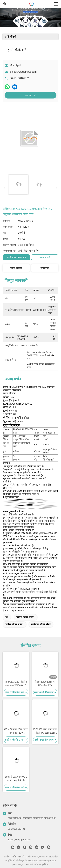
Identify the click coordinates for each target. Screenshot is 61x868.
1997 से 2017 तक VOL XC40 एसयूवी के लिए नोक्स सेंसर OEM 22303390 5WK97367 (16, 779)
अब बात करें (31, 95)
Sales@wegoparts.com (23, 72)
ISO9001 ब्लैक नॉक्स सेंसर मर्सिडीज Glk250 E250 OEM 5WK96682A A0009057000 (45, 731)
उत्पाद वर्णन (45, 268)
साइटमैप (22, 857)
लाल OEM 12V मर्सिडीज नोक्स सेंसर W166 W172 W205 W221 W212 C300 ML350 (16, 684)
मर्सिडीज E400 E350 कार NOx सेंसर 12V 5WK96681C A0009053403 (45, 684)
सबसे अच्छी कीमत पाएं (16, 257)
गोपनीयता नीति (9, 857)
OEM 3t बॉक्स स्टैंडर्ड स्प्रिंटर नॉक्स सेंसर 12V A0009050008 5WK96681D (16, 731)
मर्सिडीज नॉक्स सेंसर (41, 624)
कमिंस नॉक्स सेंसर (14, 624)
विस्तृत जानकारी (16, 268)
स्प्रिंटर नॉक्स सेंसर (25, 617)
